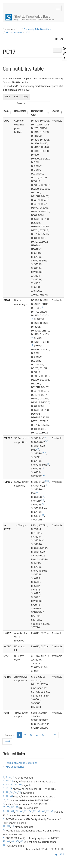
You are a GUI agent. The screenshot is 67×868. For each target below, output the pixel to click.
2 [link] (25, 735)
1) (42, 307)
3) (32, 337)
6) (46, 441)
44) (8, 841)
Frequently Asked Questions (38, 29)
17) (46, 485)
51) (39, 811)
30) (17, 807)
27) (4, 807)
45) (13, 841)
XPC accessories (14, 33)
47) (22, 841)
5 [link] (43, 735)
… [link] (49, 735)
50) (35, 811)
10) (43, 453)
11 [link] (55, 735)
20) (43, 500)
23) (12, 781)
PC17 (28, 33)
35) (21, 811)
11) (45, 453)
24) (11, 788)
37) (4, 819)
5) (45, 438)
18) (37, 493)
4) (32, 345)
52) (43, 811)
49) (30, 811)
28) (8, 807)
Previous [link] (10, 735)
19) (43, 496)
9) (38, 449)
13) (43, 468)
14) (44, 475)
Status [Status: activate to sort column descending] (56, 111)
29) (13, 807)
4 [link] (37, 735)
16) (48, 481)
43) (4, 841)
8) (37, 449)
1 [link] (19, 735)
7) (47, 441)
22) (43, 515)
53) (48, 811)
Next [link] (7, 741)
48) (4, 845)
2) (32, 319)
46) (17, 841)
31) (4, 811)
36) (26, 811)
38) (4, 826)
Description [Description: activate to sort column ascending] (20, 111)
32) (8, 811)
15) (46, 481)
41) (4, 830)
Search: (33, 104)
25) (11, 796)
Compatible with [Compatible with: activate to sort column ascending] (37, 113)
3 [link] (31, 735)
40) (13, 826)
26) (8, 800)
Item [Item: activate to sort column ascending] (6, 111)
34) (17, 811)
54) (52, 811)
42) (4, 837)
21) (43, 504)
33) (12, 811)
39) (8, 826)
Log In (60, 854)
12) (48, 464)
